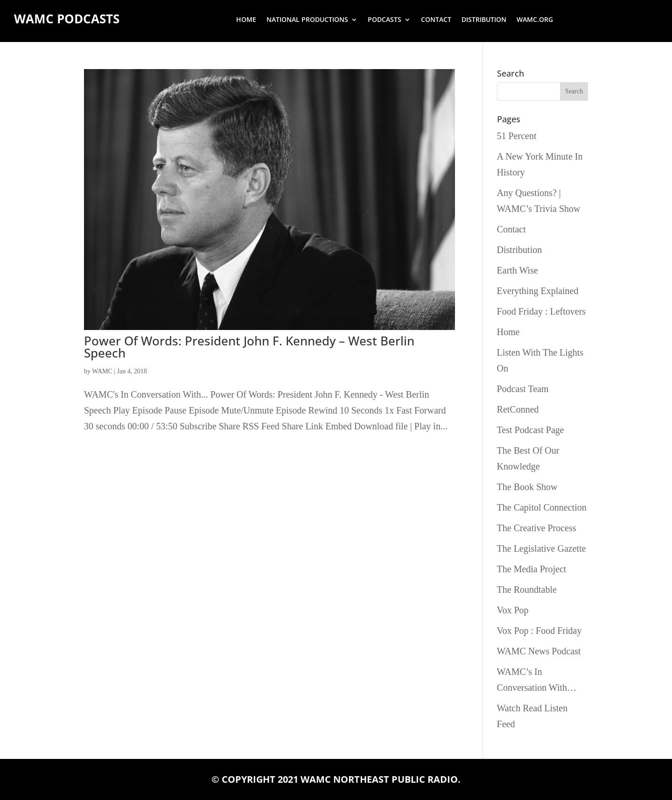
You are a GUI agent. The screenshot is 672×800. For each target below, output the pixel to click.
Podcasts (385, 20)
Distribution (484, 20)
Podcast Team (523, 389)
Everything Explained (538, 291)
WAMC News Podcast (539, 651)
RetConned (518, 409)
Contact (436, 20)
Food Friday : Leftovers (542, 311)
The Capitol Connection (542, 507)
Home (246, 20)
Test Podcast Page (531, 430)
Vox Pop (513, 610)
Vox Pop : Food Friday (539, 631)
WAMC (102, 371)
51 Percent (517, 136)
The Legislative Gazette (542, 548)
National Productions (307, 20)
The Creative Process (537, 528)
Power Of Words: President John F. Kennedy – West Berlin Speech (249, 347)
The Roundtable (527, 589)
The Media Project (532, 569)
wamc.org (535, 20)
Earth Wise (518, 270)
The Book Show (527, 487)
